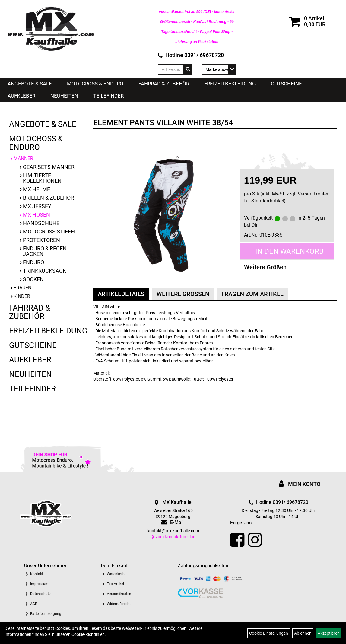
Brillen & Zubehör (48, 198)
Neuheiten (64, 96)
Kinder (22, 296)
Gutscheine (286, 84)
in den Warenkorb (289, 251)
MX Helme (37, 189)
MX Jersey (37, 206)
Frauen (22, 288)
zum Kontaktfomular (173, 537)
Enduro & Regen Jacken (45, 251)
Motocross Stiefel (50, 232)
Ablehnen (303, 633)
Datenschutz (40, 594)
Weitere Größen (265, 267)
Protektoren (41, 240)
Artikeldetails (121, 294)
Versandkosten (119, 594)
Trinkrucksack (44, 271)
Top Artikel (115, 584)
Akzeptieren (329, 633)
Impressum (39, 584)
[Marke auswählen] (219, 69)
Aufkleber (21, 96)
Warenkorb (116, 574)
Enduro (33, 262)
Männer (23, 158)
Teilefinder (108, 96)
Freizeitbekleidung (230, 84)
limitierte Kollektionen (42, 178)
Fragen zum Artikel (252, 294)
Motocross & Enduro (95, 84)
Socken (33, 279)
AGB (34, 604)
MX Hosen (37, 215)
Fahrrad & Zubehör (164, 84)
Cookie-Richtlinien (88, 634)
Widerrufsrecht (119, 604)
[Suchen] (188, 69)
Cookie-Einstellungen (269, 633)
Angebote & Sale (30, 84)
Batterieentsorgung (46, 614)
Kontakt (37, 574)
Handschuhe (41, 223)
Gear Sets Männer (49, 167)
